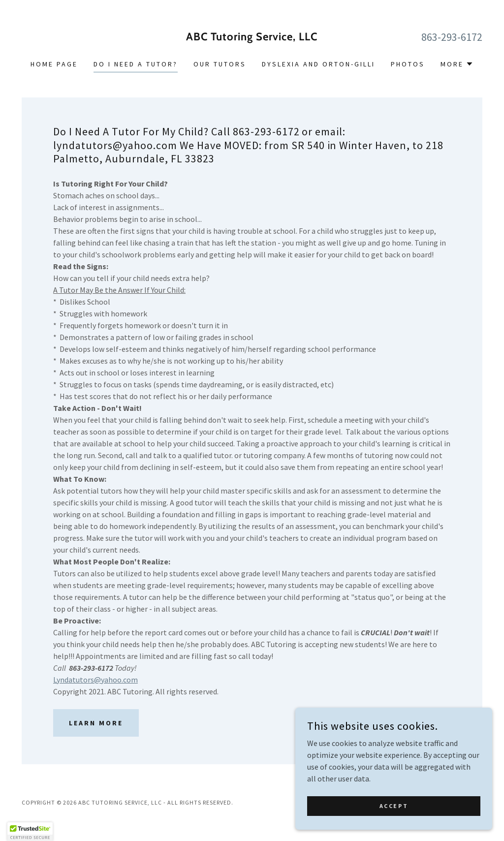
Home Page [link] (54, 64)
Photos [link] (408, 64)
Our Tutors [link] (220, 64)
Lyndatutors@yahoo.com (95, 680)
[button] (457, 64)
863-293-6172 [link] (452, 37)
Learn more (96, 723)
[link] (252, 37)
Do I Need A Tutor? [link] (136, 64)
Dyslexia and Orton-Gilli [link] (318, 64)
